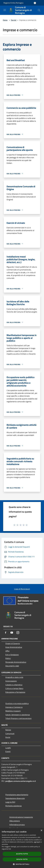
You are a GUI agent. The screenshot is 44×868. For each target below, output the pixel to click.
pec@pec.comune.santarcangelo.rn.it (21, 781)
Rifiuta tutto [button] (22, 859)
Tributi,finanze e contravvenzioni (18, 718)
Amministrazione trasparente (21, 817)
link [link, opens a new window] (10, 849)
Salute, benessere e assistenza (18, 715)
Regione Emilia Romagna (13, 3)
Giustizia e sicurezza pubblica (17, 703)
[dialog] (22, 848)
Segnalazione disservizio (15, 798)
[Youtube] (12, 633)
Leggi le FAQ (10, 802)
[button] (22, 864)
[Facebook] (6, 633)
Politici (8, 658)
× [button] (41, 831)
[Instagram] (18, 633)
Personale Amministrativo (16, 662)
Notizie (8, 730)
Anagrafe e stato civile (14, 677)
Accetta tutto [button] (22, 854)
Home (5, 20)
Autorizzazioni (11, 681)
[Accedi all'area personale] (35, 3)
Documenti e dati (12, 666)
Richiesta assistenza (13, 806)
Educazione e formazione (15, 692)
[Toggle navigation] (5, 10)
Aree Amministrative (14, 647)
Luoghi (8, 748)
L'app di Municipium (22, 589)
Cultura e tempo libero (14, 688)
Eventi (8, 751)
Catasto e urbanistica (14, 685)
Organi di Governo (13, 643)
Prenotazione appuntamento (17, 795)
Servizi (14, 20)
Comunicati (10, 734)
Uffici (7, 651)
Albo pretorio (15, 821)
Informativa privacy (17, 825)
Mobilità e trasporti (13, 711)
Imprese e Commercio (14, 707)
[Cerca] (39, 10)
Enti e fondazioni (12, 655)
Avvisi (8, 737)
